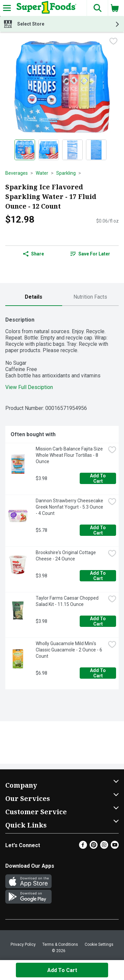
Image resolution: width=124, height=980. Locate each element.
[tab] (34, 297)
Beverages (17, 173)
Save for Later (90, 254)
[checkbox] (113, 42)
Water (42, 173)
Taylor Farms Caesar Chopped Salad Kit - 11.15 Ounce (68, 601)
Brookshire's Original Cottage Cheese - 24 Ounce (66, 556)
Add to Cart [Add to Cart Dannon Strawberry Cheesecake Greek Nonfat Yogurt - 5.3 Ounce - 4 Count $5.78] (98, 530)
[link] (91, 254)
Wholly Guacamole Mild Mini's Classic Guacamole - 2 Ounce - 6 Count (69, 650)
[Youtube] (115, 847)
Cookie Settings (99, 944)
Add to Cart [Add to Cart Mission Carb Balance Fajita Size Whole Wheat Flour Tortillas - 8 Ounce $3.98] (98, 478)
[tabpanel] (62, 500)
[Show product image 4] (96, 150)
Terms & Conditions (60, 944)
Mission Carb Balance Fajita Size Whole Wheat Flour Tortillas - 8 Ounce (70, 455)
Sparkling (66, 173)
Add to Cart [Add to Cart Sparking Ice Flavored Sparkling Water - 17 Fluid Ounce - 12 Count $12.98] (62, 970)
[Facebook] (83, 847)
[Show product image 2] (49, 150)
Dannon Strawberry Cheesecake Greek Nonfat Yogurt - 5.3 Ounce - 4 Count (70, 507)
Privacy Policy (23, 944)
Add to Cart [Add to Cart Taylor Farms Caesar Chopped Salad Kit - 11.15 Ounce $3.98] (98, 621)
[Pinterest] (94, 847)
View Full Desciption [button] (29, 387)
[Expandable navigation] (7, 8)
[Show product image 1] (25, 150)
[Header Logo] (45, 8)
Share (34, 254)
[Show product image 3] (72, 150)
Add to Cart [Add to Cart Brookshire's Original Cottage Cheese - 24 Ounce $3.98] (98, 576)
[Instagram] (104, 847)
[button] (97, 8)
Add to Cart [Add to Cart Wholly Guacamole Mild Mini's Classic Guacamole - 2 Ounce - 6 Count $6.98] (98, 673)
